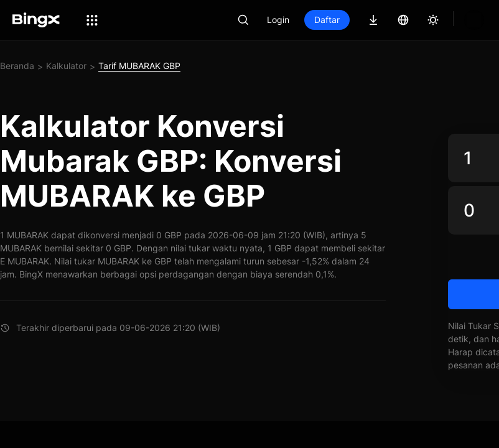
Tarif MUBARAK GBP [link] (139, 66)
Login (320, 20)
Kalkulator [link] (66, 66)
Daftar (369, 20)
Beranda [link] (17, 66)
